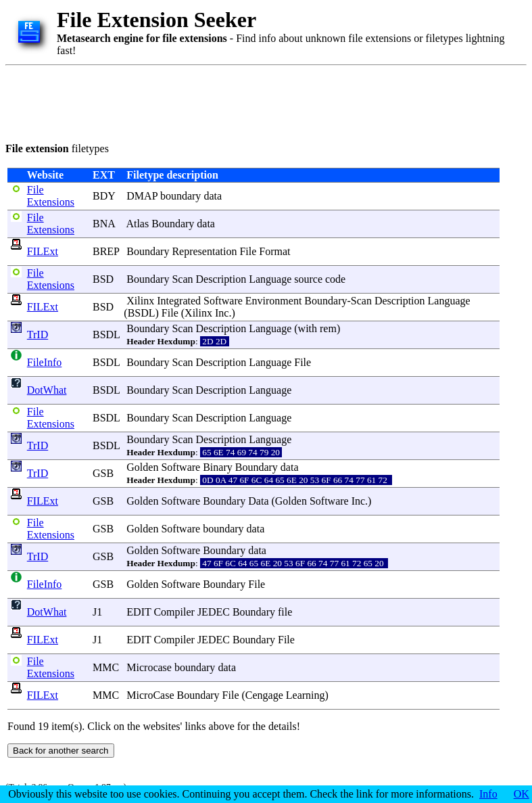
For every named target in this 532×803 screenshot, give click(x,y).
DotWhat (47, 390)
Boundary (173, 224)
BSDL (142, 313)
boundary (180, 196)
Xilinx (140, 301)
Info (488, 794)
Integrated (179, 301)
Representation (204, 251)
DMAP (142, 196)
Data (258, 501)
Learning (306, 695)
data (213, 196)
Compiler (174, 612)
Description (221, 279)
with (308, 328)
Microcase (149, 667)
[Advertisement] (251, 101)
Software (223, 301)
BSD (103, 279)
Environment (274, 301)
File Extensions (51, 196)
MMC (106, 667)
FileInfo (45, 362)
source (308, 279)
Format (274, 251)
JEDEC (214, 612)
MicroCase (150, 695)
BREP (106, 251)
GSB (103, 473)
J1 (97, 612)
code (335, 279)
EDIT (139, 612)
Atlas (137, 224)
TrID (38, 335)
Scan (182, 279)
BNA (104, 224)
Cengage (264, 695)
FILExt (43, 251)
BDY (104, 196)
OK (522, 794)
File (248, 251)
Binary (218, 467)
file (285, 612)
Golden (142, 467)
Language (270, 279)
